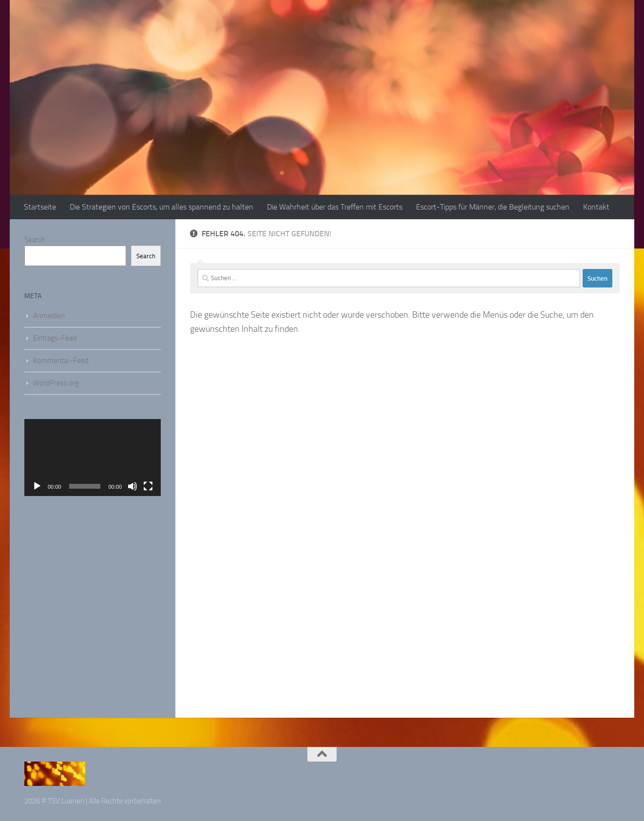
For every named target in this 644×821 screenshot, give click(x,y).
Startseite (40, 207)
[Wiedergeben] (37, 486)
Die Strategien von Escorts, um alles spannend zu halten (161, 207)
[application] (93, 458)
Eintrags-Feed (55, 338)
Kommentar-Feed (61, 361)
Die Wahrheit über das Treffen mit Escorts (335, 207)
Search (35, 240)
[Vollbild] (148, 486)
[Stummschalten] (133, 486)
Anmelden (49, 316)
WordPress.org (56, 383)
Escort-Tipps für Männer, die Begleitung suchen (493, 207)
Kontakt (596, 207)
